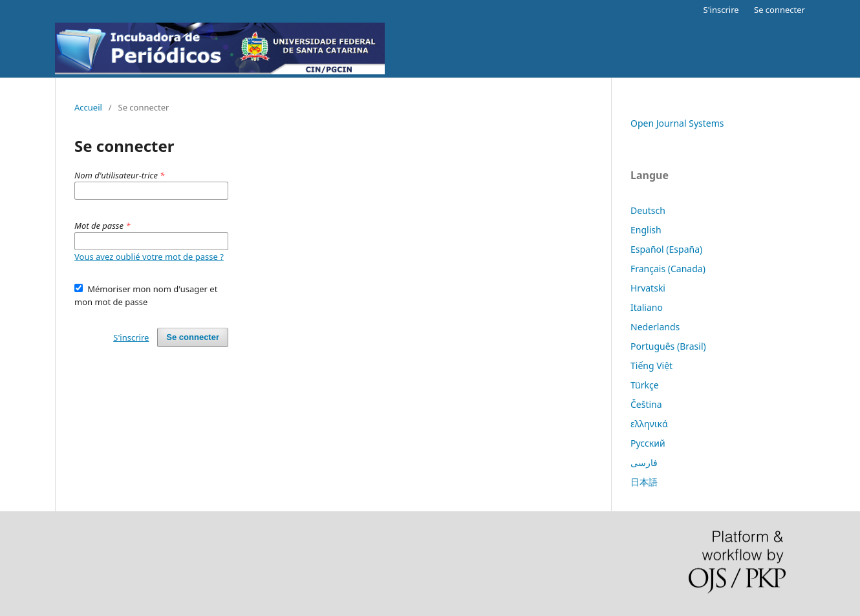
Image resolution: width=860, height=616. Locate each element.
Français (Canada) (668, 269)
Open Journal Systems (677, 123)
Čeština (646, 404)
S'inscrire (721, 10)
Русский (648, 443)
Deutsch (648, 210)
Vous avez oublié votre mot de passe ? (149, 257)
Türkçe (645, 385)
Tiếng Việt (651, 366)
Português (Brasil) (668, 346)
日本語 (644, 482)
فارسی (644, 462)
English (646, 230)
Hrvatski (648, 288)
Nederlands (655, 327)
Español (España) (666, 249)
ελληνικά (649, 424)
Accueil (88, 107)
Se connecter (779, 10)
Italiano (647, 307)
